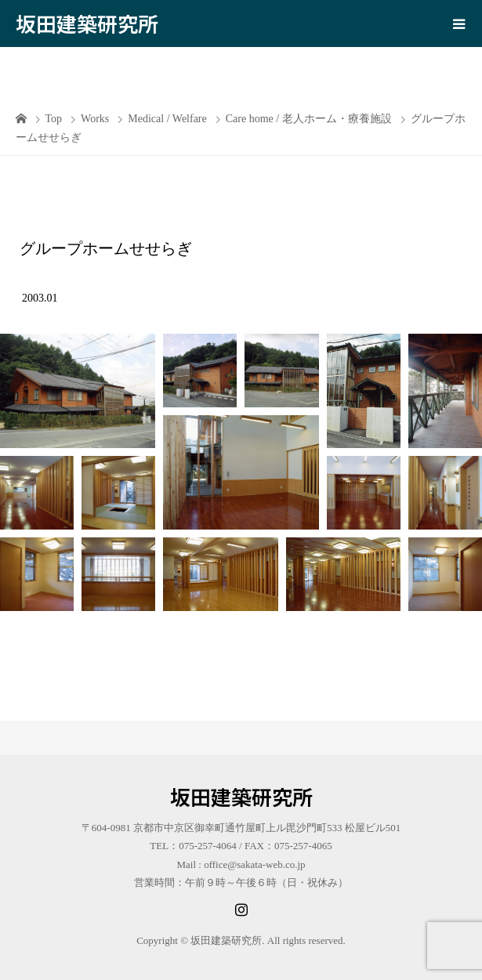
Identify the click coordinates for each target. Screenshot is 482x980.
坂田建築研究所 (87, 23)
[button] (78, 391)
